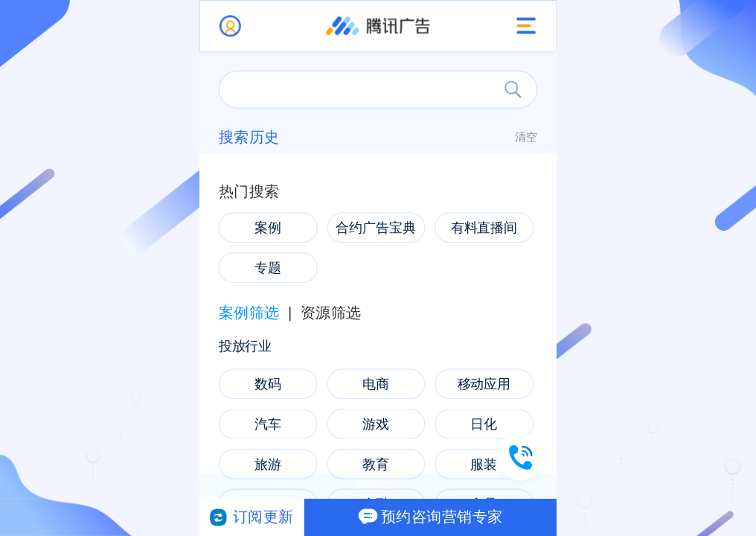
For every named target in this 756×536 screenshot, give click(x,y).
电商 (376, 384)
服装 (484, 464)
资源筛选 (331, 313)
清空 (526, 137)
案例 (268, 228)
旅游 (268, 464)
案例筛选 (249, 313)
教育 (376, 464)
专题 (268, 267)
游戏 (376, 424)
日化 (484, 424)
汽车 (268, 424)
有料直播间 (484, 228)
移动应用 (484, 384)
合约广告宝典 (376, 228)
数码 (268, 384)
